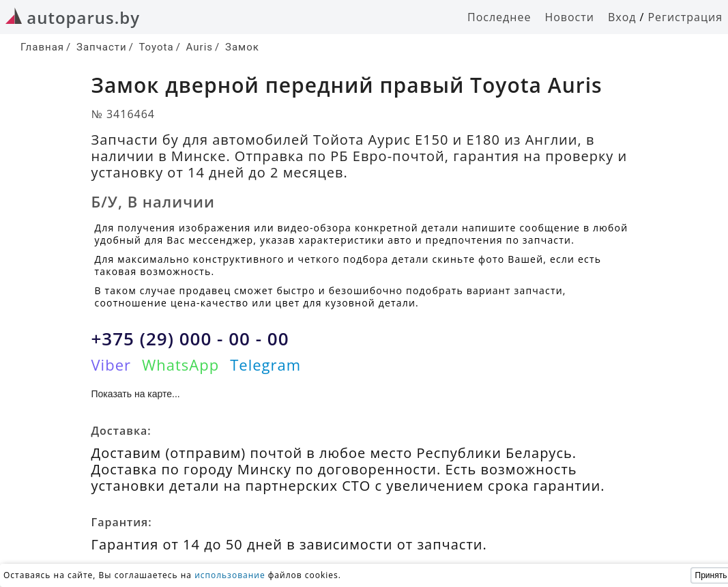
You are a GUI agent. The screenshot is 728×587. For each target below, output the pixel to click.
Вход (622, 17)
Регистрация (685, 17)
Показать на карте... (136, 394)
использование (230, 575)
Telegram (265, 364)
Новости (569, 17)
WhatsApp (180, 364)
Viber (111, 364)
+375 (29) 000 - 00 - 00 (190, 339)
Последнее (499, 17)
